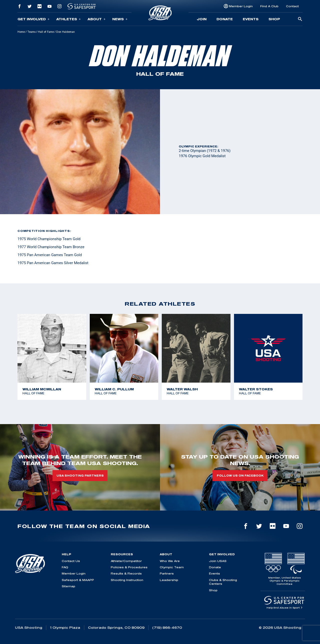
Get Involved (33, 19)
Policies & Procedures (129, 567)
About (96, 19)
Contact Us (71, 561)
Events (251, 19)
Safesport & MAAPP (78, 580)
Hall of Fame (46, 32)
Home (21, 32)
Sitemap (68, 586)
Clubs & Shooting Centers (223, 582)
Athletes (68, 19)
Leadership (169, 580)
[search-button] (300, 19)
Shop (274, 19)
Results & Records (126, 573)
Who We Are (170, 561)
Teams (31, 32)
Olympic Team (172, 567)
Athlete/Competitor (126, 561)
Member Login (241, 6)
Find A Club (269, 6)
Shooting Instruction (127, 580)
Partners (167, 573)
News (120, 19)
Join (202, 19)
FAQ (65, 567)
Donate (225, 19)
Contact (292, 6)
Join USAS (218, 561)
